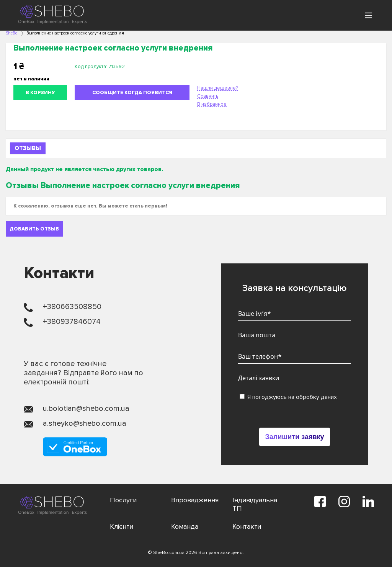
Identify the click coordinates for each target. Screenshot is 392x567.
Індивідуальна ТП (255, 504)
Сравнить (208, 96)
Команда (185, 526)
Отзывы (28, 148)
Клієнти (122, 526)
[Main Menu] (368, 15)
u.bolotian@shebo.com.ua (86, 409)
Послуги (123, 500)
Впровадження (195, 500)
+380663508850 (72, 307)
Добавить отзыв (34, 229)
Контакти (247, 526)
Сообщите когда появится (132, 93)
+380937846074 (72, 322)
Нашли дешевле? (217, 88)
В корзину (40, 93)
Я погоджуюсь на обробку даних (288, 397)
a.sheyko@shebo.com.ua (85, 423)
